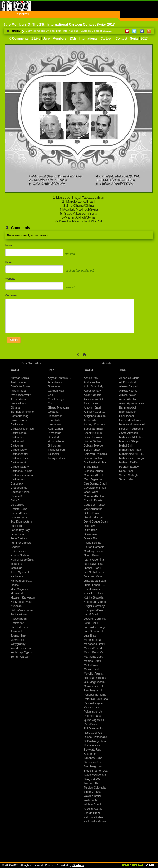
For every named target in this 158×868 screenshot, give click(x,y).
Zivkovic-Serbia (93, 817)
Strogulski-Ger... (94, 779)
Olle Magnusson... (95, 682)
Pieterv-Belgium (94, 703)
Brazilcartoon (19, 420)
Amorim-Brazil (93, 407)
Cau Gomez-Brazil (95, 483)
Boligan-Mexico (93, 445)
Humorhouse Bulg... (23, 559)
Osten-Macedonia (22, 610)
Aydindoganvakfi (21, 395)
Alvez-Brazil (91, 403)
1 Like (36, 39)
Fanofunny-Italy (20, 530)
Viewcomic (17, 640)
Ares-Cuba (90, 420)
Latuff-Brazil (91, 614)
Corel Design (56, 399)
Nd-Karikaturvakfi (21, 602)
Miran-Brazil (91, 669)
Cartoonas (17, 445)
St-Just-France (20, 627)
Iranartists (54, 420)
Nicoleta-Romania (95, 678)
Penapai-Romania (95, 695)
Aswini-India (18, 391)
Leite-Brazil (91, 623)
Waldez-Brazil (92, 796)
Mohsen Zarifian (129, 462)
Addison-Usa (92, 382)
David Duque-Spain (96, 521)
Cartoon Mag (56, 391)
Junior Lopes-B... (94, 585)
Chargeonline (19, 488)
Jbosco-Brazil (92, 568)
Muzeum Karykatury (23, 597)
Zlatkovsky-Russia (95, 821)
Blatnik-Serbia (92, 441)
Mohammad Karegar (132, 458)
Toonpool (16, 631)
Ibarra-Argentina (94, 559)
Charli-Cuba (91, 492)
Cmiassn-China (20, 492)
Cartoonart (17, 441)
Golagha (53, 412)
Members (60, 39)
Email (9, 262)
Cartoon (107, 39)
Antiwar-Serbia (20, 378)
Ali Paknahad (127, 382)
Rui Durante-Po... (95, 728)
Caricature (17, 424)
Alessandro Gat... (95, 399)
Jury (46, 39)
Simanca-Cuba (93, 758)
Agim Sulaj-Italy (93, 386)
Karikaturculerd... (21, 581)
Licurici (15, 585)
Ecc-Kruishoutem (21, 521)
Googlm (15, 547)
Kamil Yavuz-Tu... (95, 589)
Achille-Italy (91, 378)
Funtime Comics (21, 543)
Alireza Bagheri (129, 386)
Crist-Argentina (93, 509)
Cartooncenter (19, 454)
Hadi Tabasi (126, 416)
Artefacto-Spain (20, 386)
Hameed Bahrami (130, 420)
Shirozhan (54, 445)
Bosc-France (92, 450)
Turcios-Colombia (95, 788)
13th (73, 39)
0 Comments (19, 39)
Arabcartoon (18, 382)
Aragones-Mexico (95, 416)
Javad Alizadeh (129, 433)
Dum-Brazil (91, 534)
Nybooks (16, 606)
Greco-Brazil (92, 555)
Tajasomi (53, 454)
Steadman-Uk (92, 762)
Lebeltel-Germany (95, 619)
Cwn (51, 403)
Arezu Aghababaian (131, 403)
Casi (51, 395)
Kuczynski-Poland (95, 610)
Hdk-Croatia (18, 551)
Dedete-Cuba (19, 509)
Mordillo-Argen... (94, 673)
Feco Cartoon (19, 538)
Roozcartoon (56, 441)
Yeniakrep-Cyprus (22, 652)
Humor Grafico (20, 555)
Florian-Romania (94, 547)
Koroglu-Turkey (93, 593)
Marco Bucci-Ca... (95, 652)
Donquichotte (19, 517)
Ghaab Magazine (59, 407)
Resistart (53, 437)
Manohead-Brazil (94, 644)
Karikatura (17, 576)
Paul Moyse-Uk (93, 690)
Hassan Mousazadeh (132, 424)
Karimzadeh (55, 429)
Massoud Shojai (129, 441)
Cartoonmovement (22, 475)
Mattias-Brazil (92, 661)
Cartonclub (17, 437)
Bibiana (15, 407)
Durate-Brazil (92, 538)
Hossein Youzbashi (131, 429)
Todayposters (56, 458)
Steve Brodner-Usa (96, 771)
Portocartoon (19, 614)
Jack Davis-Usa (93, 564)
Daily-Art (16, 500)
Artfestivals (55, 382)
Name (9, 246)
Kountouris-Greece (95, 602)
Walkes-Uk (90, 800)
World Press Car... (22, 648)
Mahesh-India (92, 640)
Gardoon (78, 865)
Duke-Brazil (91, 530)
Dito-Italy (89, 526)
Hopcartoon (55, 416)
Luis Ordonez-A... (95, 631)
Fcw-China (17, 534)
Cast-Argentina (93, 479)
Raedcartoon (19, 619)
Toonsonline (18, 635)
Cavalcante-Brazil (95, 488)
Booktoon (54, 386)
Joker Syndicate (21, 572)
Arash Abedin (127, 399)
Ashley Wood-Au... (95, 424)
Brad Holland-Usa (95, 462)
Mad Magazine (20, 589)
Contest (122, 39)
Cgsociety (17, 483)
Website (10, 279)
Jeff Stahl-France (94, 572)
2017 (144, 39)
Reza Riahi (126, 471)
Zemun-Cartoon (20, 657)
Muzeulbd (17, 593)
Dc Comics (17, 505)
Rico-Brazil (91, 724)
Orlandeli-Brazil (93, 686)
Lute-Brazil (90, 635)
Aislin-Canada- (93, 395)
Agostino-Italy (92, 391)
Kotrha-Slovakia (94, 597)
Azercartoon (18, 399)
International (88, 39)
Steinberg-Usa (93, 766)
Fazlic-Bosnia (92, 543)
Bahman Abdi (127, 407)
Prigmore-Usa (92, 716)
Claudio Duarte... (94, 500)
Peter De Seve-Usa (96, 699)
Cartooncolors (19, 458)
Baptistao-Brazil (94, 429)
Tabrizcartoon (56, 450)
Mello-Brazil (91, 665)
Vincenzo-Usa (92, 792)
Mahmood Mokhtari (131, 437)
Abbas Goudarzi (129, 378)
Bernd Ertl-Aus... (94, 437)
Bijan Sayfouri (128, 412)
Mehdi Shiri (126, 445)
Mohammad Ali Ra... (132, 454)
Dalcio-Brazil (92, 513)
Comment (11, 295)
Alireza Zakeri (128, 395)
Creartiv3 (16, 496)
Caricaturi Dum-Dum (23, 429)
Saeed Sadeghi (129, 475)
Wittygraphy (18, 644)
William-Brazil (92, 804)
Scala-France (92, 745)
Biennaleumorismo (22, 412)
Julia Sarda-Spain (95, 581)
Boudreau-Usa (93, 458)
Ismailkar (16, 568)
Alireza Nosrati (128, 391)
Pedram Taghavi (129, 467)
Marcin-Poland (93, 648)
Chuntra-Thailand (95, 496)
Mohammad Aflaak (131, 450)
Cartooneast (18, 462)
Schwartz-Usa (92, 750)
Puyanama (55, 433)
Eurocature (17, 526)
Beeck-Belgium (93, 433)
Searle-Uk (90, 754)
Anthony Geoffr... (94, 412)
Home (14, 31)
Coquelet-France (94, 505)
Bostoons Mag (19, 416)
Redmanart (18, 623)
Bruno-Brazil (92, 467)
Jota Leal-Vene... (94, 576)
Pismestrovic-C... (94, 707)
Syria (134, 39)
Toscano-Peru (92, 783)
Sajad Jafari (126, 479)
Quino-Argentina (94, 720)
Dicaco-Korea (19, 513)
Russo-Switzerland (95, 737)
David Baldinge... (94, 517)
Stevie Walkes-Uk (95, 775)
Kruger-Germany (94, 606)
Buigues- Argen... (95, 471)
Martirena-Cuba (93, 657)
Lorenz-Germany (94, 627)
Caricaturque (19, 433)
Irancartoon (55, 424)
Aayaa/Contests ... (59, 378)
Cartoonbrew (19, 450)
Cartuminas (18, 479)
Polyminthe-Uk (93, 712)
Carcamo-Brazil (93, 475)
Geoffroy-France (94, 551)
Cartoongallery (20, 467)
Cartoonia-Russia (21, 471)
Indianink (16, 564)
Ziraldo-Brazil (92, 813)
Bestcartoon (18, 403)
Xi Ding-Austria (93, 809)
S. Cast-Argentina (95, 741)
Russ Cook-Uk (93, 733)
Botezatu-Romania (95, 454)
